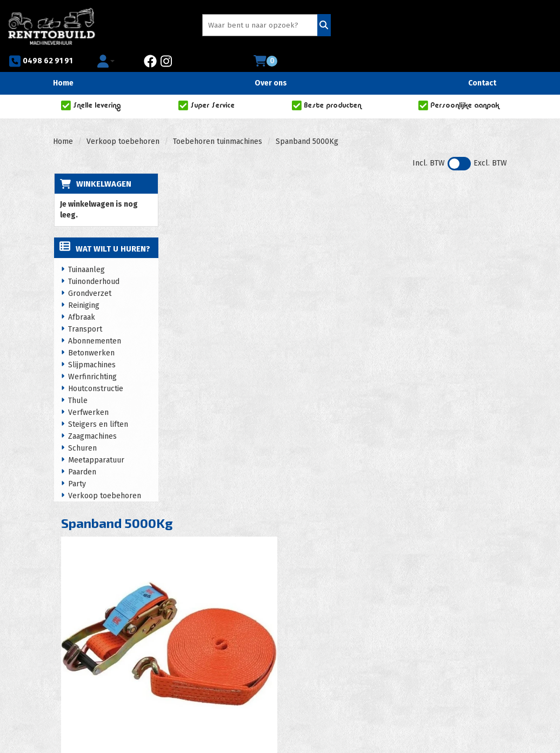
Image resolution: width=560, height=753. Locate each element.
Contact (482, 63)
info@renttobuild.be (101, 666)
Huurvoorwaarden (231, 644)
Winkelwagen (103, 164)
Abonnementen (94, 322)
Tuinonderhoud (93, 263)
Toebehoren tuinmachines (218, 121)
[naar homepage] (52, 24)
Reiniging (83, 286)
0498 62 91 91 (320, 26)
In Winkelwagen (463, 219)
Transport (85, 310)
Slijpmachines (91, 346)
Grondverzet (89, 275)
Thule (77, 382)
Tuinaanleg (86, 251)
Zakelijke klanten (335, 633)
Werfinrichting (92, 358)
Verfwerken (88, 394)
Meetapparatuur (96, 441)
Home (63, 63)
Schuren (82, 429)
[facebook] (432, 26)
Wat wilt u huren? (104, 230)
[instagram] (448, 26)
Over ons (271, 63)
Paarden (82, 453)
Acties (211, 633)
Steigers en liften (98, 405)
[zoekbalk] (205, 26)
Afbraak (81, 298)
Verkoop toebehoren (123, 121)
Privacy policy (225, 655)
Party (76, 465)
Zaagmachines (92, 417)
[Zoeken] (262, 26)
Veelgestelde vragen (342, 622)
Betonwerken (91, 334)
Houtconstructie (95, 370)
